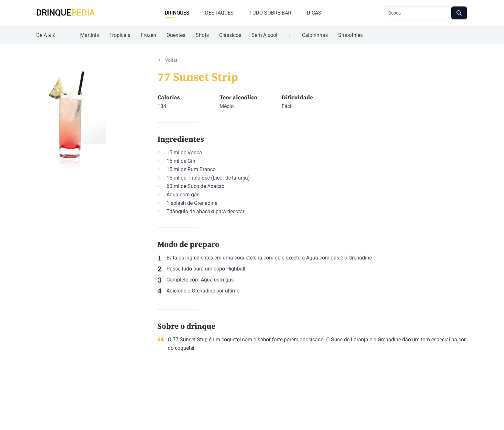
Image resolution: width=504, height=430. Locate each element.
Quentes (176, 35)
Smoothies (350, 35)
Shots (202, 35)
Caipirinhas (315, 35)
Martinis (90, 35)
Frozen (148, 35)
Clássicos (230, 35)
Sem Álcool (264, 35)
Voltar (171, 60)
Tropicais (120, 35)
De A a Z (46, 35)
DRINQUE (65, 13)
